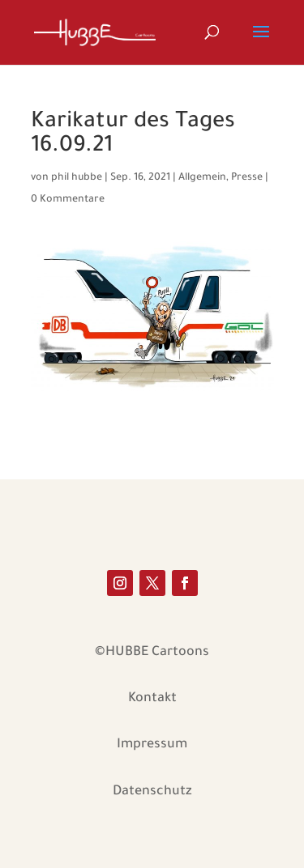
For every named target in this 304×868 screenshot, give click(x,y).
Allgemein (202, 178)
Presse (247, 178)
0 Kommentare (68, 200)
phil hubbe (77, 178)
